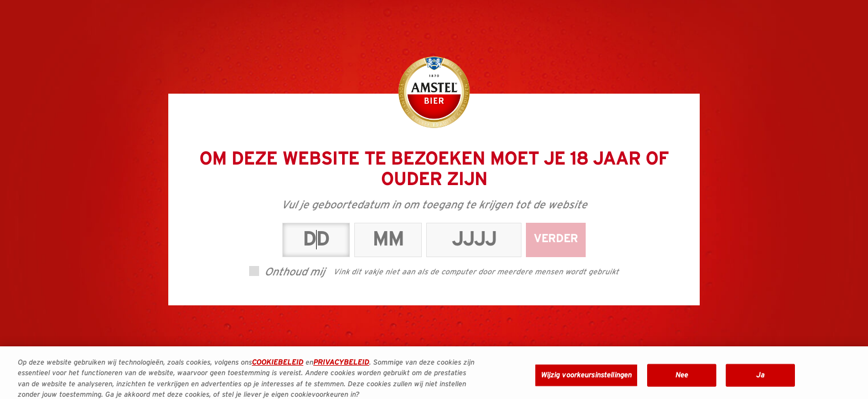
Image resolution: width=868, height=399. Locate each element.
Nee (682, 383)
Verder (556, 239)
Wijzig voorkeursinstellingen (587, 383)
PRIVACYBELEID (341, 370)
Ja (760, 383)
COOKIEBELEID (278, 370)
